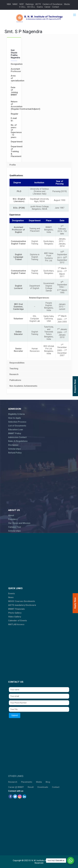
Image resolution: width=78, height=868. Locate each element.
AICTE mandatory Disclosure (22, 605)
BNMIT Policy (15, 433)
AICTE (38, 4)
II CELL (22, 7)
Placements (27, 782)
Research (13, 782)
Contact (55, 7)
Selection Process (17, 422)
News (11, 597)
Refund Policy (15, 453)
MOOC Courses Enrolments (22, 601)
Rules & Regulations (18, 441)
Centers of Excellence (52, 4)
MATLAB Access (16, 624)
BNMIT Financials (16, 609)
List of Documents (17, 426)
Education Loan (16, 430)
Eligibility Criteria (16, 414)
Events (12, 594)
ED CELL (31, 7)
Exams (40, 7)
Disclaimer (13, 445)
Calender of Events (18, 621)
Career (47, 7)
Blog (48, 782)
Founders (13, 519)
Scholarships (14, 449)
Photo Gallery (15, 613)
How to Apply (14, 418)
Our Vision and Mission (19, 523)
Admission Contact (17, 437)
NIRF (22, 4)
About (11, 515)
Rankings (30, 4)
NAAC (15, 4)
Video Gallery (15, 617)
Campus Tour (15, 527)
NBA (9, 4)
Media (67, 4)
